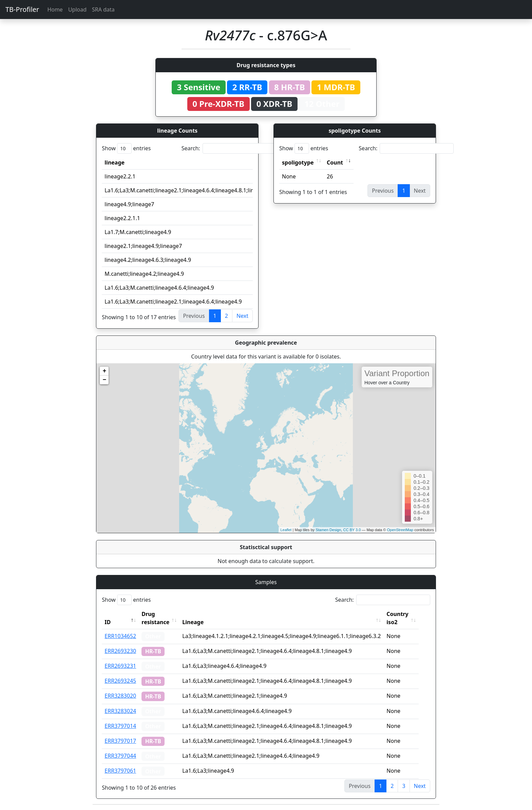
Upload (77, 9)
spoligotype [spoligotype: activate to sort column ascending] (298, 162)
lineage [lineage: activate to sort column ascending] (115, 162)
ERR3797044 (120, 756)
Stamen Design (328, 530)
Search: (229, 148)
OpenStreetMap (400, 530)
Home (55, 9)
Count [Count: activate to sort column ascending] (335, 162)
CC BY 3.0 (352, 530)
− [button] (104, 380)
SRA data (103, 9)
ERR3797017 (120, 741)
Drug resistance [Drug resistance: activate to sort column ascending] (155, 618)
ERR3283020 (120, 696)
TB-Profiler (22, 9)
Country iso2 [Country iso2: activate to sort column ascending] (404, 618)
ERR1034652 (120, 636)
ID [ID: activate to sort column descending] (108, 622)
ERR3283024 (120, 711)
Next (242, 316)
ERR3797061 (120, 771)
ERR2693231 (120, 666)
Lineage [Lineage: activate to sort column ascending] (200, 622)
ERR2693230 (120, 651)
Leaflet (286, 530)
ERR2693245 (120, 681)
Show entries (126, 148)
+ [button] (104, 371)
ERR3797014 (120, 726)
